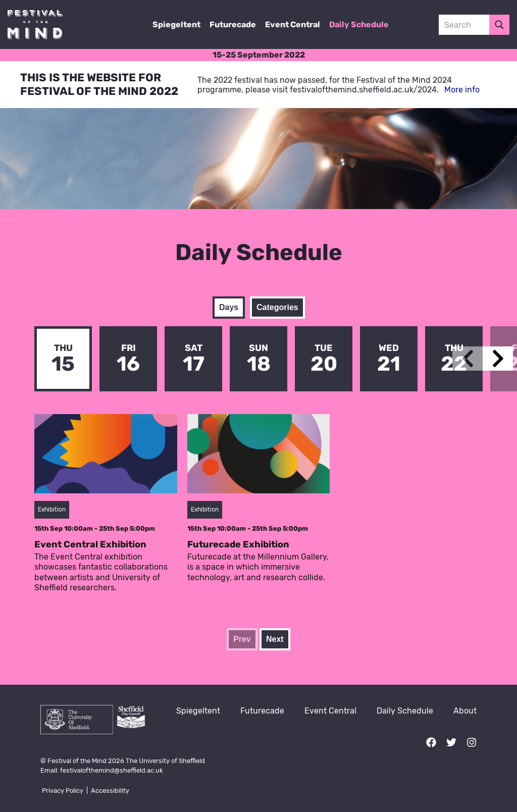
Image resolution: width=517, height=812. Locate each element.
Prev (242, 639)
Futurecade (233, 24)
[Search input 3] (475, 25)
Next (275, 639)
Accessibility (110, 791)
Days (229, 307)
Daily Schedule (359, 24)
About (465, 711)
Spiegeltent (176, 24)
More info (462, 90)
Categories (277, 307)
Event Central (293, 24)
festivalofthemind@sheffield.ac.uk (112, 770)
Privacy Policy (63, 791)
